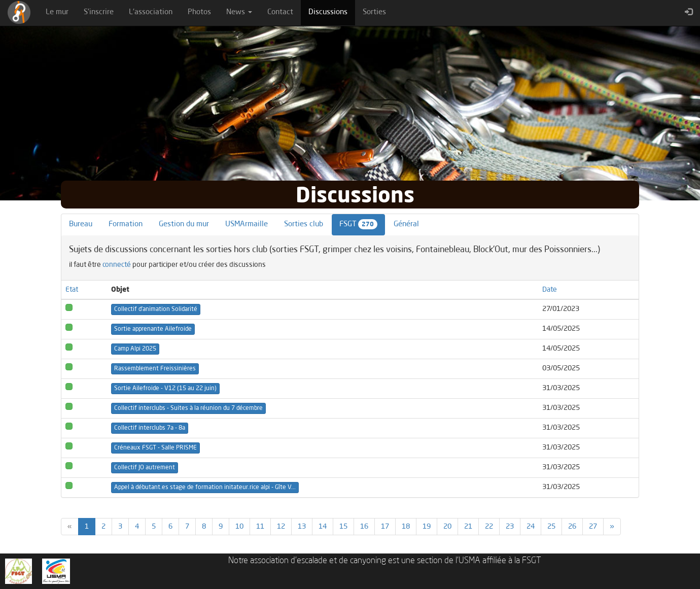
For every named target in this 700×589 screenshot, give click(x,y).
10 (239, 527)
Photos (199, 12)
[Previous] (70, 527)
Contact (280, 12)
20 (447, 527)
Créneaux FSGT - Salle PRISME (155, 448)
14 (323, 527)
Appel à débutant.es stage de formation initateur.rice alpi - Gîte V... (205, 488)
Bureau (81, 224)
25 (551, 527)
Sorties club (304, 224)
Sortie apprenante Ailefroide (153, 329)
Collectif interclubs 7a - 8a (150, 428)
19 (427, 527)
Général (406, 224)
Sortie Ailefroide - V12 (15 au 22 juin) (165, 389)
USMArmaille (247, 224)
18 (406, 527)
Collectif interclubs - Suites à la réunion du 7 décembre (188, 408)
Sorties (374, 12)
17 (385, 527)
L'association (151, 12)
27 (593, 527)
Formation (126, 224)
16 (364, 527)
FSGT (358, 224)
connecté (117, 265)
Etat (72, 290)
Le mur (57, 12)
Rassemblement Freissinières (155, 369)
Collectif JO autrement (145, 468)
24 (531, 527)
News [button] (239, 12)
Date (550, 290)
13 (302, 527)
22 (489, 527)
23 (510, 527)
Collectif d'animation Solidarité (156, 309)
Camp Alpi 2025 (135, 349)
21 (468, 527)
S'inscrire (99, 12)
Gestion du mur (184, 224)
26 (572, 527)
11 (260, 527)
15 (343, 527)
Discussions (332, 12)
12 (281, 527)
